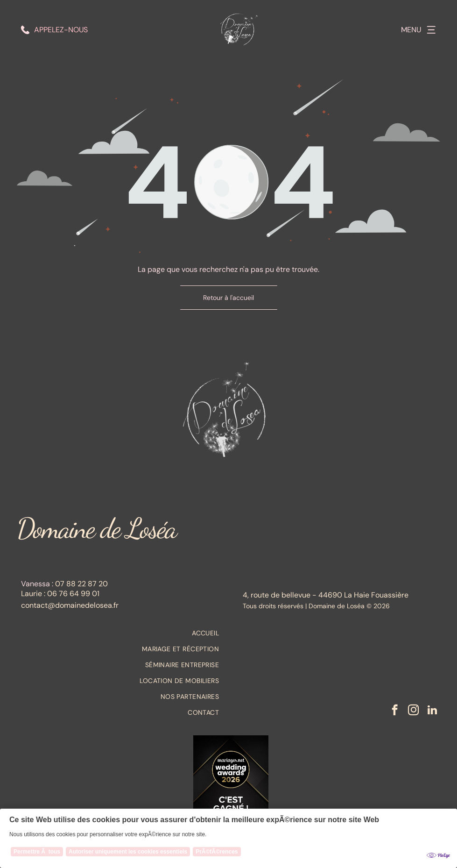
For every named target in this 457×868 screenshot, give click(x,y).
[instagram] (413, 711)
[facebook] (395, 711)
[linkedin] (432, 711)
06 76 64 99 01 (73, 594)
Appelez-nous (61, 30)
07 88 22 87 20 (81, 584)
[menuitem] (120, 633)
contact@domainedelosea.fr (70, 605)
